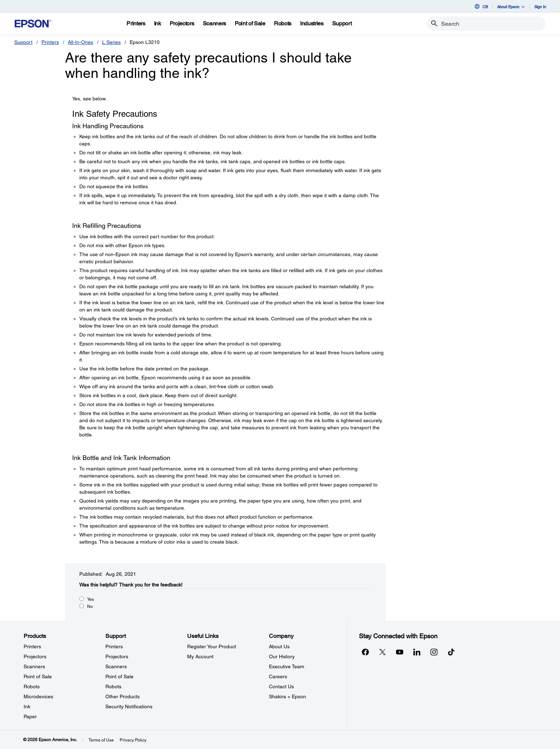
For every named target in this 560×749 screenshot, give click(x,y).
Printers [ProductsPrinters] (32, 646)
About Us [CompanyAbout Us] (279, 646)
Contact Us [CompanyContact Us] (281, 686)
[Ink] (157, 24)
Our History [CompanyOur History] (282, 656)
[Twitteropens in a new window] (382, 652)
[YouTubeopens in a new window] (400, 652)
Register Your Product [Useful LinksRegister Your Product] (212, 646)
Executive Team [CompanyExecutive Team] (287, 666)
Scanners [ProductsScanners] (34, 666)
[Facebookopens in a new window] (365, 652)
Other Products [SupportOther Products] (122, 696)
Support (23, 42)
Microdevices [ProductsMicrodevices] (38, 696)
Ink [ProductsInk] (27, 706)
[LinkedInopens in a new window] (417, 652)
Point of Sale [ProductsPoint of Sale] (38, 676)
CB (481, 6)
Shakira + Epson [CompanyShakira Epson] (287, 696)
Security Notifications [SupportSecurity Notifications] (129, 706)
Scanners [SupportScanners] (116, 666)
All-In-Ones (81, 42)
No (90, 606)
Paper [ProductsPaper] (30, 716)
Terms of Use (101, 740)
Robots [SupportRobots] (113, 686)
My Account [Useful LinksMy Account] (200, 656)
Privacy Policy (133, 740)
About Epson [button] (511, 7)
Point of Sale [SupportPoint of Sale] (119, 676)
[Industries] (312, 24)
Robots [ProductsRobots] (32, 686)
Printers (50, 42)
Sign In (540, 7)
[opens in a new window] (451, 652)
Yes (91, 599)
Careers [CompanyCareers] (278, 676)
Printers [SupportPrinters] (114, 646)
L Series (111, 42)
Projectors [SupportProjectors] (117, 656)
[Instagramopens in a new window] (434, 652)
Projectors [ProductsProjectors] (35, 656)
